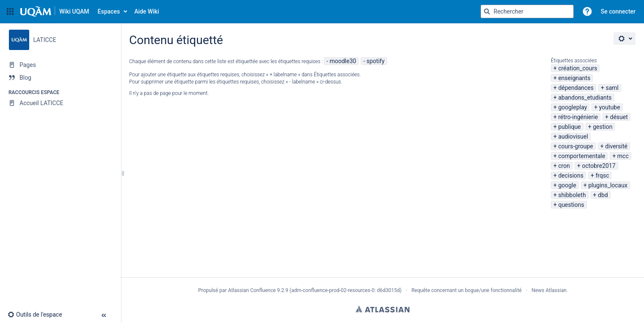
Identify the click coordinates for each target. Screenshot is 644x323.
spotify (376, 61)
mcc (623, 156)
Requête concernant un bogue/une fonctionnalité (467, 290)
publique (569, 127)
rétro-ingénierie (578, 117)
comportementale (582, 156)
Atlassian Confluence (252, 290)
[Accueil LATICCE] (60, 103)
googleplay (572, 107)
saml (612, 88)
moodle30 (343, 61)
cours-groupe (575, 146)
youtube (610, 107)
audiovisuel (573, 136)
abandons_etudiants (585, 97)
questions (571, 205)
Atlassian (383, 309)
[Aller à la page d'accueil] (55, 11)
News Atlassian (549, 290)
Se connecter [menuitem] (618, 11)
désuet (619, 117)
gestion (603, 127)
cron (564, 166)
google (567, 185)
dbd (603, 195)
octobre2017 (599, 166)
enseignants (574, 78)
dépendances (576, 88)
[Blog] (60, 78)
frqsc (602, 175)
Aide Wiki (146, 11)
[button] (10, 11)
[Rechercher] (487, 11)
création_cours (578, 68)
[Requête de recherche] (527, 11)
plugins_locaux (608, 185)
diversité (616, 146)
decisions (571, 175)
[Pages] (60, 65)
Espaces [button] (109, 11)
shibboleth (572, 195)
